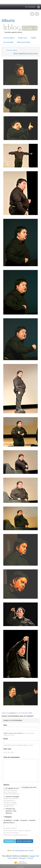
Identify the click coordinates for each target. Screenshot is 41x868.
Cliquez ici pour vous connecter (13, 733)
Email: (6, 739)
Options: (7, 785)
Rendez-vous (23, 38)
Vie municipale (8, 42)
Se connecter (30, 7)
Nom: (5, 725)
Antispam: (8, 817)
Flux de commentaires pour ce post (20, 851)
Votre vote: (7, 749)
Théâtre (33, 38)
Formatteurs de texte (28, 787)
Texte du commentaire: (12, 757)
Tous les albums (9, 38)
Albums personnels (24, 42)
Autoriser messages (11, 797)
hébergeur (23, 858)
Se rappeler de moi (11, 788)
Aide (38, 856)
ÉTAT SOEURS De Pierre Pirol (26, 54)
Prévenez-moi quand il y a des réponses (10, 811)
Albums (8, 21)
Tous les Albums (12, 50)
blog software (13, 858)
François (30, 858)
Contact (32, 856)
